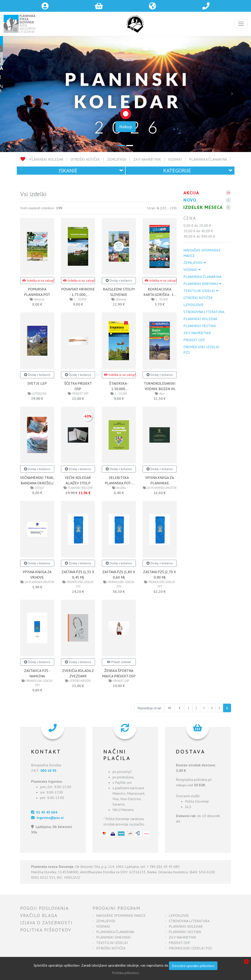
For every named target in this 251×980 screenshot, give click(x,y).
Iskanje (91, 171)
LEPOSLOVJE (194, 305)
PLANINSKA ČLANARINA (208, 159)
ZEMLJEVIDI (117, 159)
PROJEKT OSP (194, 340)
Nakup (126, 127)
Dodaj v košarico (119, 280)
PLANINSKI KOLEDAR (46, 159)
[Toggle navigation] (241, 24)
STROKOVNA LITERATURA (204, 312)
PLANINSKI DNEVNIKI (202, 284)
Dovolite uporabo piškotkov (193, 966)
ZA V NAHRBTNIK (147, 159)
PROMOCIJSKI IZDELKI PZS (201, 350)
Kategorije (198, 171)
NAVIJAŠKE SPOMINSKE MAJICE (202, 253)
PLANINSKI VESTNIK (200, 326)
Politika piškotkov (46, 930)
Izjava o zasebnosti (46, 923)
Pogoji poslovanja (45, 908)
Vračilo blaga (39, 915)
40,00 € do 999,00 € (199, 236)
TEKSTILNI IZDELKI (201, 291)
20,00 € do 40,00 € (198, 231)
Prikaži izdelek (119, 662)
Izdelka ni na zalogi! (38, 280)
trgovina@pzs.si (47, 818)
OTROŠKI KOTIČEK (85, 159)
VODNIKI (175, 159)
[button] (19, 94)
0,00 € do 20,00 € (197, 225)
